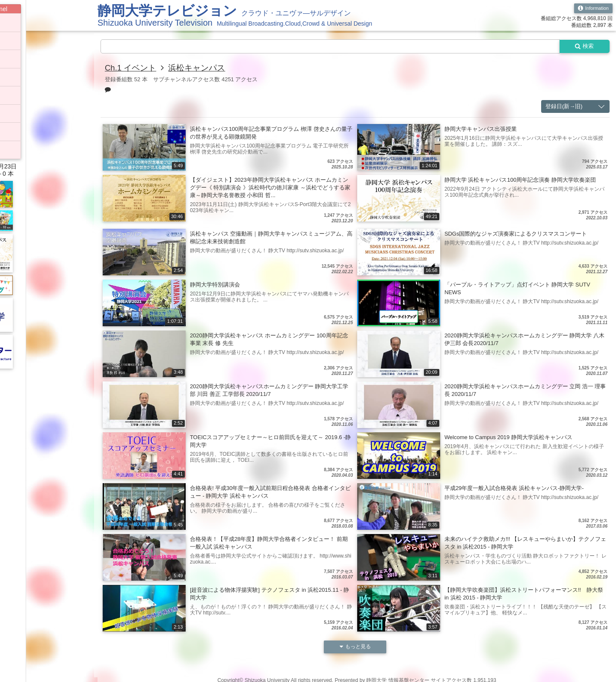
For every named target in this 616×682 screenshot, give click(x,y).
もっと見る (355, 648)
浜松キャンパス (201, 68)
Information (592, 9)
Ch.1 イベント (132, 68)
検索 (583, 47)
